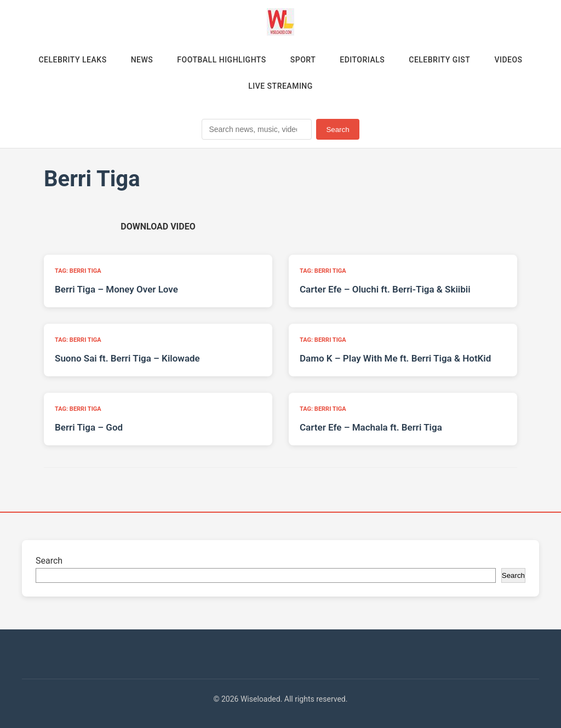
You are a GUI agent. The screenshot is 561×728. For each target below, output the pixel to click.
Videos (508, 60)
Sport (303, 60)
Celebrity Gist (439, 60)
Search (337, 130)
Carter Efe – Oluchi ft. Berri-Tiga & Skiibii (385, 289)
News (142, 60)
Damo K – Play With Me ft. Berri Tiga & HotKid (395, 358)
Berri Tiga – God (89, 427)
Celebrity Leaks (72, 60)
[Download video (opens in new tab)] (158, 227)
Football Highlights (222, 60)
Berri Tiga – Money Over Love (116, 289)
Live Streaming (280, 86)
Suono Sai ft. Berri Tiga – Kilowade (127, 358)
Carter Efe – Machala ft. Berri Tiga (371, 427)
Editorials (362, 60)
